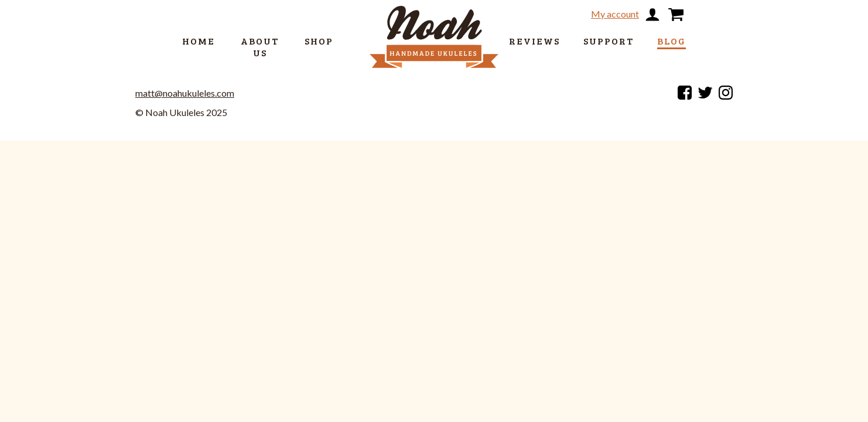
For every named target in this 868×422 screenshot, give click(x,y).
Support (609, 41)
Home (199, 41)
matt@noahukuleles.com (185, 93)
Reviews (534, 41)
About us (260, 47)
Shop (319, 41)
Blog (671, 41)
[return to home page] (434, 16)
